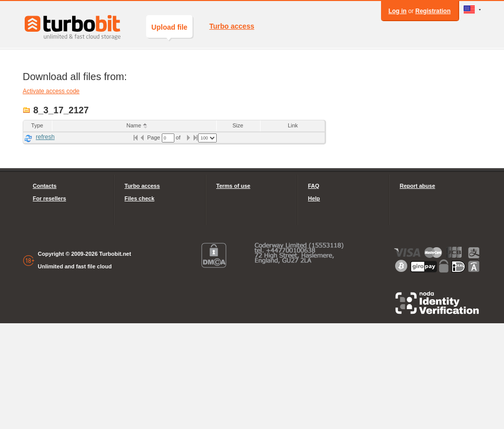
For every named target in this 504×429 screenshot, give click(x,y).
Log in (398, 11)
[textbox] (168, 138)
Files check (139, 198)
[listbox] (207, 138)
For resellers (49, 198)
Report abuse (417, 186)
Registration (433, 11)
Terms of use (233, 186)
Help (314, 198)
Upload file (169, 30)
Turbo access (232, 26)
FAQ (314, 186)
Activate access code (51, 91)
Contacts (45, 186)
